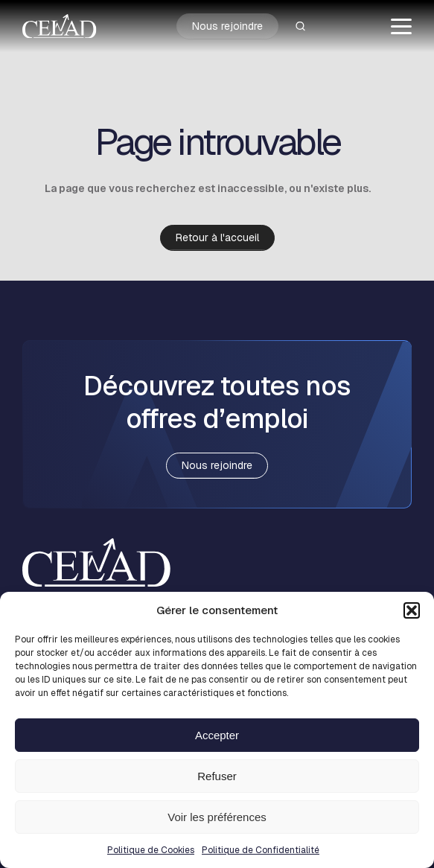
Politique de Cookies (151, 850)
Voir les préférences (217, 817)
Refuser (217, 776)
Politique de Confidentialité (261, 850)
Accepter (217, 735)
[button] (412, 610)
